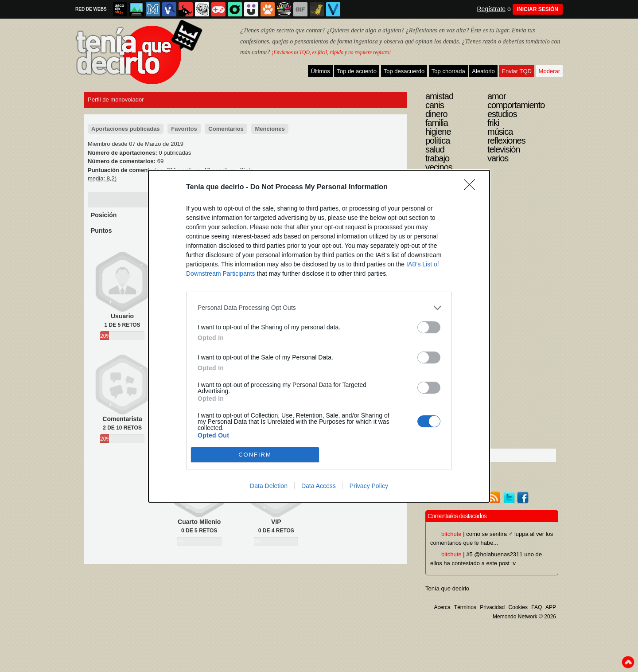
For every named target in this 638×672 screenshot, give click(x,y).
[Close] (472, 188)
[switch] (429, 327)
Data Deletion (269, 486)
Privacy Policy (369, 486)
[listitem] (319, 308)
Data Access (319, 486)
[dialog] (319, 336)
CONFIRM (255, 454)
